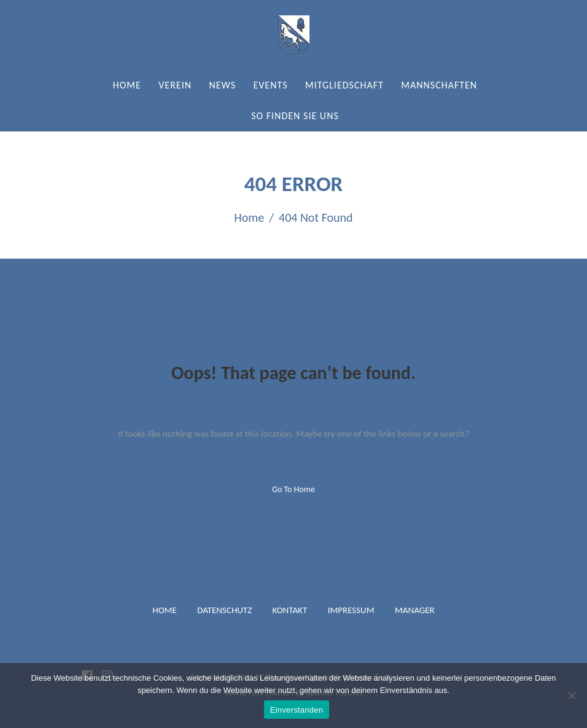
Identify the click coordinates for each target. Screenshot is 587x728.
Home (127, 85)
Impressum (351, 610)
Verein (175, 85)
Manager (415, 610)
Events (270, 85)
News (222, 85)
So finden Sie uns (295, 116)
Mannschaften (439, 85)
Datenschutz (224, 610)
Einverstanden (297, 710)
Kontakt (290, 610)
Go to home (293, 489)
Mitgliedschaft (344, 85)
